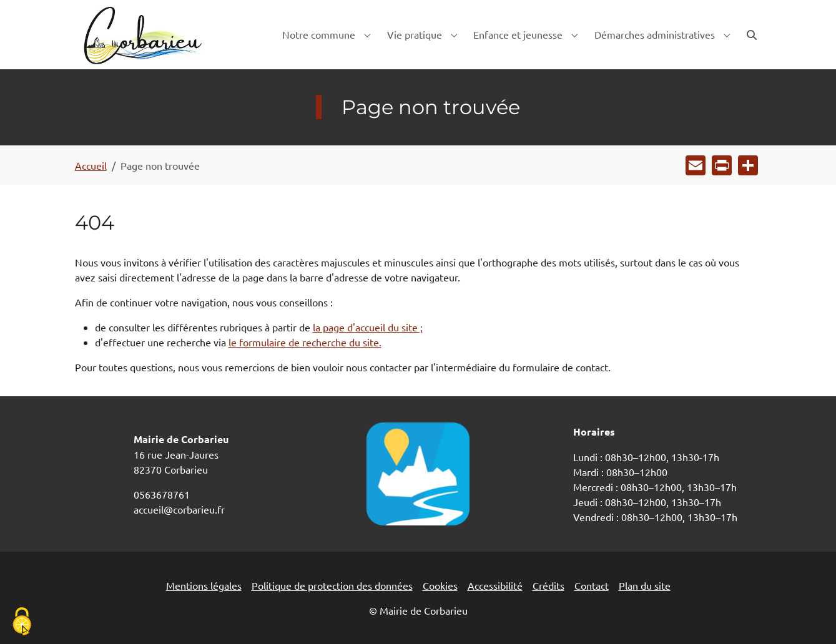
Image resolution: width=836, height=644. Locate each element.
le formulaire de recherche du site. (305, 342)
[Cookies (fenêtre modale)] (22, 622)
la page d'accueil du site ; (368, 327)
